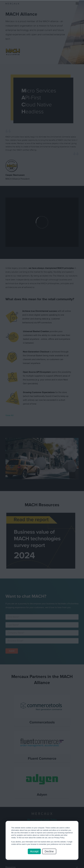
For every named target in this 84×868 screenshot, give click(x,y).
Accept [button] (34, 851)
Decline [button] (49, 851)
